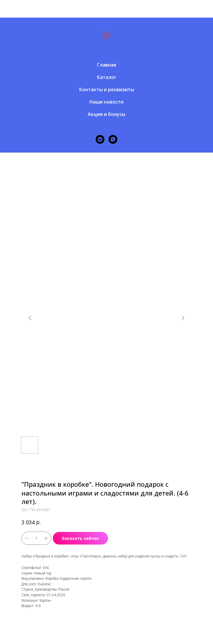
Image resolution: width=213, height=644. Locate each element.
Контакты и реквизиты (107, 89)
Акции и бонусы (107, 114)
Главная (107, 65)
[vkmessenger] (100, 139)
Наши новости (107, 102)
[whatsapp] (113, 139)
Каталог (107, 77)
